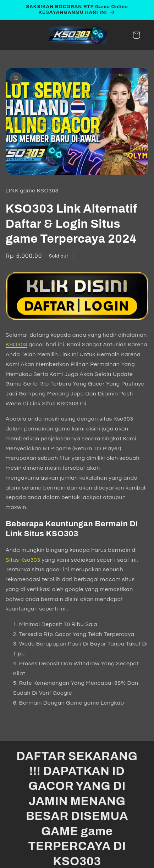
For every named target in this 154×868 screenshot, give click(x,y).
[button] (136, 35)
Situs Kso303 (23, 560)
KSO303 (16, 345)
